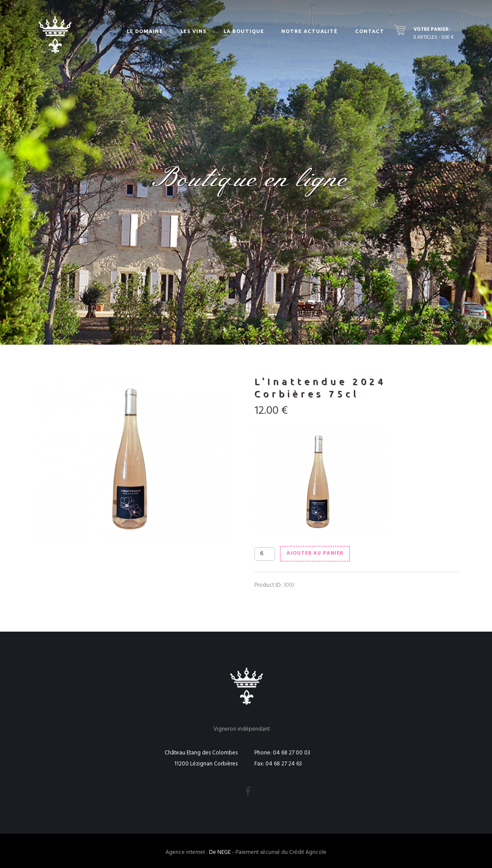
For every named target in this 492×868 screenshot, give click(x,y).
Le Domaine (145, 31)
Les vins (193, 31)
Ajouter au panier (315, 553)
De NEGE (220, 852)
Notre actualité (309, 31)
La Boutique (244, 31)
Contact (370, 31)
